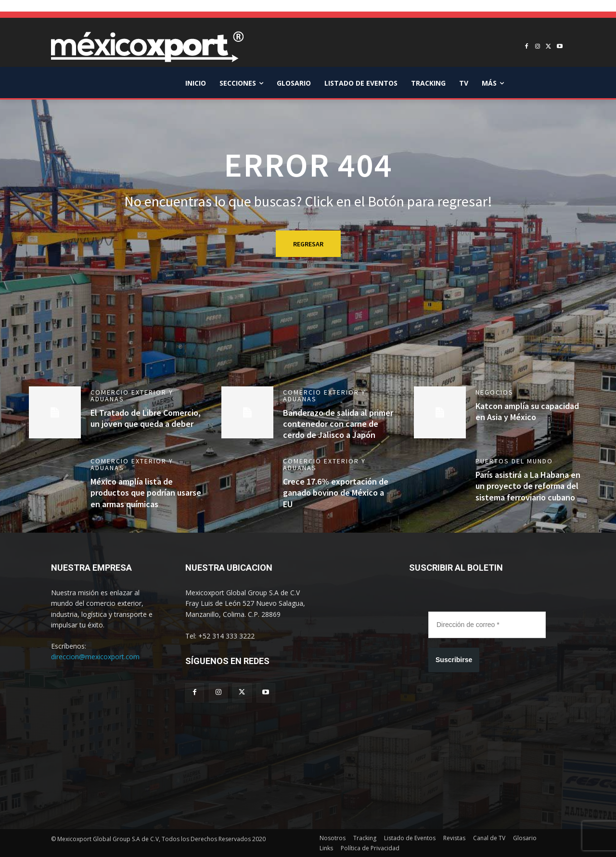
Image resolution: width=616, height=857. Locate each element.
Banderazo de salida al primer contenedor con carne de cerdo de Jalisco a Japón (338, 424)
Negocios (494, 392)
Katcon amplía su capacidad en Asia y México (527, 411)
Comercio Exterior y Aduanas (132, 396)
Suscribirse (454, 660)
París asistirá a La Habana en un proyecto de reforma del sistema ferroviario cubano (528, 486)
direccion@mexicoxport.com (95, 657)
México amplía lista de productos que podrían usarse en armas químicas (146, 493)
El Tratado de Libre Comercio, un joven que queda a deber (146, 418)
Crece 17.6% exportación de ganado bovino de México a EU (336, 493)
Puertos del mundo (514, 461)
